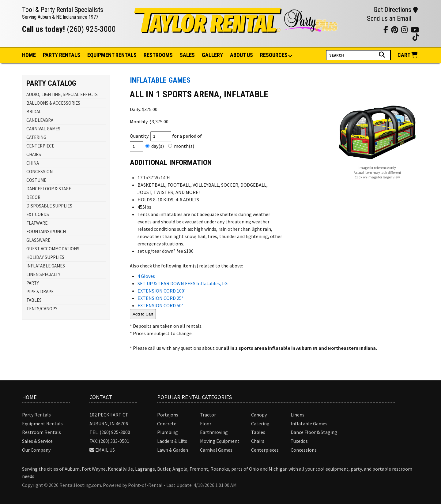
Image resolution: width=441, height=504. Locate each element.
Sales (187, 55)
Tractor (208, 415)
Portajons (168, 415)
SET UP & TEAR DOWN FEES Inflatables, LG (183, 283)
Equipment (112, 55)
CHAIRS (34, 154)
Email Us (105, 450)
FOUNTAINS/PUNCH (46, 231)
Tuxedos (299, 441)
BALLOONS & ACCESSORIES (53, 103)
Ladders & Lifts (172, 441)
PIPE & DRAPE (40, 291)
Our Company (36, 450)
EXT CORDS (38, 214)
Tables (258, 432)
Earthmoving (214, 432)
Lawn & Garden (173, 450)
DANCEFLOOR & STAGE (49, 189)
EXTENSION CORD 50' (160, 305)
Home (29, 55)
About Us (241, 55)
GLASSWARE (38, 240)
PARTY (33, 283)
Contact (101, 397)
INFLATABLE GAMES (46, 266)
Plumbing (168, 432)
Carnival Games (216, 450)
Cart (408, 55)
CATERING (36, 137)
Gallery (212, 55)
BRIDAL (34, 112)
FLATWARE (37, 223)
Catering (260, 424)
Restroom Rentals (41, 432)
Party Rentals (36, 415)
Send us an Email (389, 19)
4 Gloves (146, 276)
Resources (274, 55)
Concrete (167, 424)
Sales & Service (37, 441)
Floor (206, 424)
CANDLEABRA (40, 120)
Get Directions (396, 10)
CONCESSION (40, 172)
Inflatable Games (309, 424)
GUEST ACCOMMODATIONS (53, 249)
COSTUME (36, 180)
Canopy (259, 415)
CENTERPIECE (40, 146)
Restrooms (158, 55)
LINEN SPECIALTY (43, 274)
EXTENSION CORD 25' (160, 298)
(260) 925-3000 (91, 29)
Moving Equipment (220, 441)
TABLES (34, 300)
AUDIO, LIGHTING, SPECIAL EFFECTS (62, 94)
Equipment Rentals (42, 424)
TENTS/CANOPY (42, 309)
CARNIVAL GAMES (43, 129)
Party (62, 55)
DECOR (33, 197)
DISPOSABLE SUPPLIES (49, 206)
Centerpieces (265, 450)
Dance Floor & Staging (314, 432)
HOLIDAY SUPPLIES (45, 257)
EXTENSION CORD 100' (161, 291)
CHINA (33, 163)
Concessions (304, 450)
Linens (298, 415)
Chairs (258, 441)
